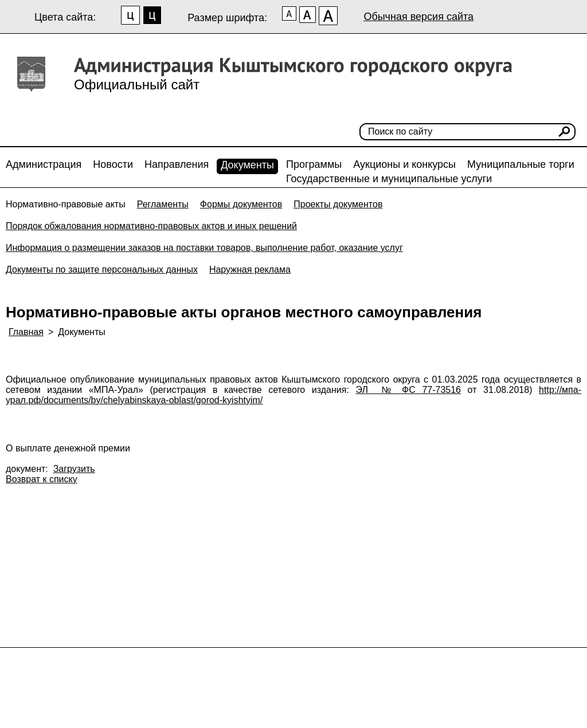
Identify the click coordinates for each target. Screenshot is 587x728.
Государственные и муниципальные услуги (389, 179)
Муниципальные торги (521, 164)
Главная (26, 332)
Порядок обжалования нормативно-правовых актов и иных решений (151, 226)
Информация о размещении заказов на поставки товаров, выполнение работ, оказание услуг (204, 248)
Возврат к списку (42, 479)
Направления (177, 164)
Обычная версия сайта (418, 17)
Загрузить (74, 469)
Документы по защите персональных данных (102, 269)
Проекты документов (338, 204)
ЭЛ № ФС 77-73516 (409, 390)
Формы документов (241, 204)
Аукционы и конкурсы (404, 164)
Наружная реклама (250, 269)
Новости (113, 164)
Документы (247, 165)
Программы (314, 164)
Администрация (44, 164)
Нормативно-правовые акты (66, 204)
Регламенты (163, 204)
